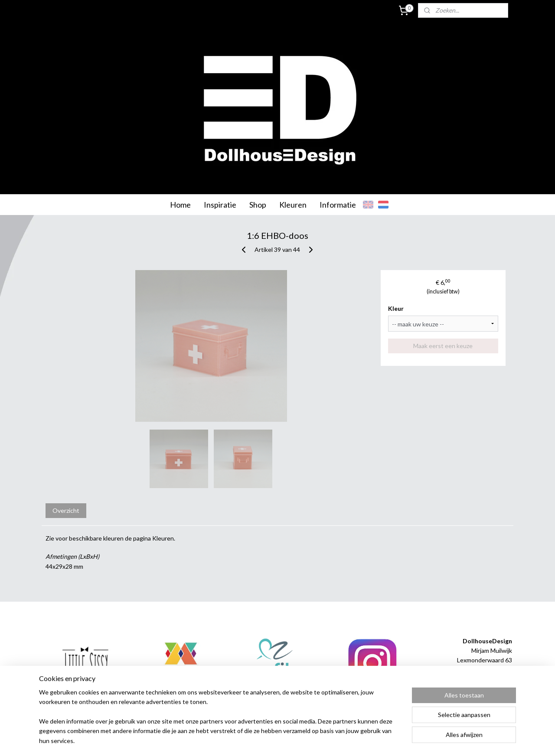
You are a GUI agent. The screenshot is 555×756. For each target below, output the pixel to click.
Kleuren (293, 205)
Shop (258, 205)
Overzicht (66, 510)
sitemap (251, 740)
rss (267, 740)
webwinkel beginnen (297, 740)
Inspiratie (220, 205)
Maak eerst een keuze (443, 346)
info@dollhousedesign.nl (479, 689)
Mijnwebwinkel (367, 740)
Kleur (396, 308)
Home (180, 205)
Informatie (338, 205)
